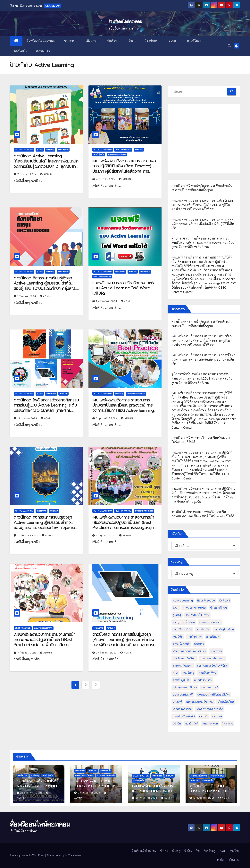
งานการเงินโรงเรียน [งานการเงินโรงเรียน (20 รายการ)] (197, 615)
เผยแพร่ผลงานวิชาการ (117, 155)
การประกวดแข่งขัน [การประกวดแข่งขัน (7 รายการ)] (194, 608)
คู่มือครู (40, 150)
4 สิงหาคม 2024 (106, 179)
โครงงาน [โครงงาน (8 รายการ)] (228, 723)
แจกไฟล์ (20, 51)
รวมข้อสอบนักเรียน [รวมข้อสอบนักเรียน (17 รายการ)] (184, 658)
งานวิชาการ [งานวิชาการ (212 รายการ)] (194, 637)
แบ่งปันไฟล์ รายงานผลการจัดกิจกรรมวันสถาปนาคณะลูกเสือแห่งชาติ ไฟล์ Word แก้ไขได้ (203, 514)
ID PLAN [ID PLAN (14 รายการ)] (225, 600)
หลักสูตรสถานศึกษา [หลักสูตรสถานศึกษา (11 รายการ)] (185, 687)
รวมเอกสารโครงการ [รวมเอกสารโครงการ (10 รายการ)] (212, 658)
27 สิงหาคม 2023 (107, 653)
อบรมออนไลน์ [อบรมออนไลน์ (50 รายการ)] (210, 687)
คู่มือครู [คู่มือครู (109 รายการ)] (177, 615)
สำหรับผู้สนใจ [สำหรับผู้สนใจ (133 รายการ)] (181, 680)
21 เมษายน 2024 (28, 418)
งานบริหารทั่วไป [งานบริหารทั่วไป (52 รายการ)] (182, 629)
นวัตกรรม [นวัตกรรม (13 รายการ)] (216, 651)
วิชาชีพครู (152, 41)
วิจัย (131, 41)
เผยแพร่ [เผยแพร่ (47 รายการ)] (177, 702)
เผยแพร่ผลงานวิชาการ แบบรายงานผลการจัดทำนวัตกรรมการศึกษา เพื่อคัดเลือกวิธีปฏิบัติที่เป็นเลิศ (203, 224)
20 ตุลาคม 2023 (106, 535)
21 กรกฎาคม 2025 (147, 798)
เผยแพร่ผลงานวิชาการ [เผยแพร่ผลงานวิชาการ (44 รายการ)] (200, 702)
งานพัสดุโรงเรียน (217, 776)
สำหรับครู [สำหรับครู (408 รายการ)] (188, 673)
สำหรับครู (50, 150)
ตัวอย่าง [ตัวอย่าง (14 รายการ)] (199, 644)
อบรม (173, 41)
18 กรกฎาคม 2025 (204, 798)
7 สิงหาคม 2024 (27, 174)
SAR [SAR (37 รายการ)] (176, 608)
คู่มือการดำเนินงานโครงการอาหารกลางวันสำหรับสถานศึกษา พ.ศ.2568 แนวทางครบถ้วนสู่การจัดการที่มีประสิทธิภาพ (203, 243)
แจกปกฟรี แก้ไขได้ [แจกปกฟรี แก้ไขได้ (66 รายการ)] (184, 716)
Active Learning (24, 150)
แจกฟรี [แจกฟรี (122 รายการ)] (203, 716)
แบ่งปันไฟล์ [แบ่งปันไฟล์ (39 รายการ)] (192, 723)
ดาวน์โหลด (195, 41)
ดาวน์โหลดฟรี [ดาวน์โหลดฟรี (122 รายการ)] (181, 644)
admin (46, 174)
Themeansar (75, 855)
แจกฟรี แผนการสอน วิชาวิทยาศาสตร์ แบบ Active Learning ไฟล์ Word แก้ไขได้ (123, 288)
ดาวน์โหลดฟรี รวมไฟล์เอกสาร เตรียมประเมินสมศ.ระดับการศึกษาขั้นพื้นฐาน (202, 188)
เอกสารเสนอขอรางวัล (106, 776)
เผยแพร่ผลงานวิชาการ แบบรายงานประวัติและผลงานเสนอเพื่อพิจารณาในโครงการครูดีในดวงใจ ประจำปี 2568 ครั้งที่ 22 (202, 205)
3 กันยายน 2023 (27, 653)
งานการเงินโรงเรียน (199, 776)
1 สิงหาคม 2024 (27, 296)
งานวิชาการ (120, 272)
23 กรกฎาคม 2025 (89, 793)
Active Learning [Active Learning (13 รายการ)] (183, 600)
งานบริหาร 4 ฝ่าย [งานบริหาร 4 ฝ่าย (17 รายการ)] (210, 622)
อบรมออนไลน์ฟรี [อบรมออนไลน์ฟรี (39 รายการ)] (183, 694)
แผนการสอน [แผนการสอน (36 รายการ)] (210, 723)
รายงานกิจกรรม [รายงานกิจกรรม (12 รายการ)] (183, 666)
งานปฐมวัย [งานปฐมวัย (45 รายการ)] (203, 629)
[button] (229, 46)
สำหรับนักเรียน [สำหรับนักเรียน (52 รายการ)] (207, 673)
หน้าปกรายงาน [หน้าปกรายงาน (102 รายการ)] (203, 680)
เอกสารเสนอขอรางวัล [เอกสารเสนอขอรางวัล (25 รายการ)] (210, 709)
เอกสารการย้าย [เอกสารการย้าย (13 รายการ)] (182, 709)
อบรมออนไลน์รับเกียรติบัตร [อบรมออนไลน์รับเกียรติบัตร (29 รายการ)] (214, 694)
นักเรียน (113, 41)
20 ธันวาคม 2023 (28, 535)
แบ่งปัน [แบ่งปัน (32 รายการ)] (177, 723)
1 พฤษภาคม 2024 (107, 301)
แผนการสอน (145, 272)
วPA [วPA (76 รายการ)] (175, 673)
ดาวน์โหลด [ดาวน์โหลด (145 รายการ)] (213, 637)
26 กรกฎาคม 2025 (32, 793)
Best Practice (123, 150)
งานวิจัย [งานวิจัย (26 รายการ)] (178, 637)
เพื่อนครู (91, 41)
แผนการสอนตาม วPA (102, 277)
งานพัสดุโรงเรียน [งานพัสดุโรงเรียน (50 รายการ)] (224, 629)
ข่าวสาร (70, 41)
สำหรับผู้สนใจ (63, 150)
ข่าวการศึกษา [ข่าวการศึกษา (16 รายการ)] (218, 608)
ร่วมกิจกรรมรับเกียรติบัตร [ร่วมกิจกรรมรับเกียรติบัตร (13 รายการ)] (212, 666)
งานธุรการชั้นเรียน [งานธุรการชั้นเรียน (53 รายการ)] (184, 622)
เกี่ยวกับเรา (43, 51)
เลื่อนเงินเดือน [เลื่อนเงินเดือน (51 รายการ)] (226, 702)
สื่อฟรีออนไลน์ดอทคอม (125, 22)
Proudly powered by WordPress (28, 855)
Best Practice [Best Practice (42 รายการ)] (206, 600)
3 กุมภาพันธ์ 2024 (107, 418)
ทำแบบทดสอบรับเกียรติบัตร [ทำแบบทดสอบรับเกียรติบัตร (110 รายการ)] (189, 651)
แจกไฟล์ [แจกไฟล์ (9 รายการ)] (217, 716)
